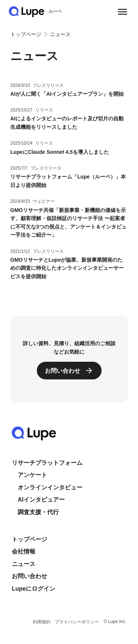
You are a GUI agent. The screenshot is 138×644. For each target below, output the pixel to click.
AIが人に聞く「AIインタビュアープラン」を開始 (67, 94)
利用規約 (42, 622)
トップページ (26, 34)
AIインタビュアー (41, 500)
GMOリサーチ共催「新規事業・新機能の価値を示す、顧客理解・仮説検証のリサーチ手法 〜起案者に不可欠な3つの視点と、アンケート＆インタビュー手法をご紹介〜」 (68, 223)
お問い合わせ (29, 576)
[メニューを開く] (123, 12)
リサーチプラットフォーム (47, 463)
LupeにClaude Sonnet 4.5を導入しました (60, 152)
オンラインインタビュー (50, 487)
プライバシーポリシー (77, 622)
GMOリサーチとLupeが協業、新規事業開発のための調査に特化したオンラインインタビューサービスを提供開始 (67, 268)
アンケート (32, 475)
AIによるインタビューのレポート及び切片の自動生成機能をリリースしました (67, 123)
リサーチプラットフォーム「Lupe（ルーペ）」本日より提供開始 (68, 181)
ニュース (24, 564)
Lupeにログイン (33, 589)
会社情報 (24, 551)
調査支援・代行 (38, 512)
